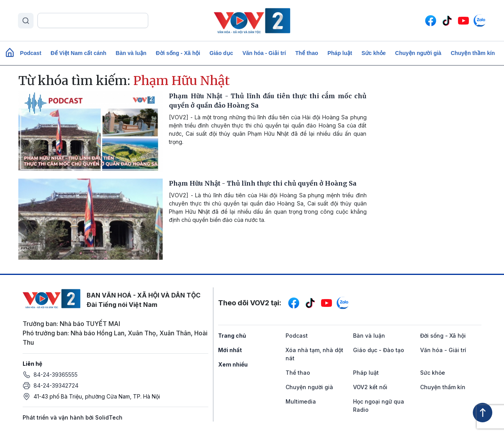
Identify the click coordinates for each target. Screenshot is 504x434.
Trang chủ (232, 336)
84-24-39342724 (56, 385)
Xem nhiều (233, 364)
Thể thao (307, 53)
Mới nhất (230, 350)
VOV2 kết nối (370, 387)
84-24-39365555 (56, 375)
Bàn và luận (131, 53)
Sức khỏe (374, 53)
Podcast (30, 53)
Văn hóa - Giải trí (264, 53)
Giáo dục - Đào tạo (379, 350)
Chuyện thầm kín (473, 53)
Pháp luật (340, 53)
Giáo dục (221, 53)
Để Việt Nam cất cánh (79, 53)
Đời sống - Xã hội (178, 53)
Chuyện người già (418, 53)
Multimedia (301, 401)
